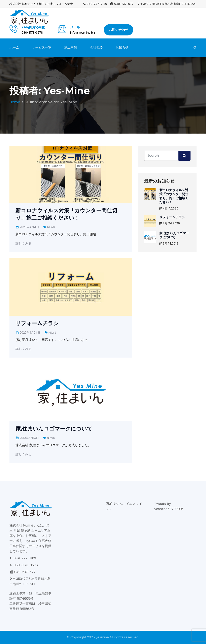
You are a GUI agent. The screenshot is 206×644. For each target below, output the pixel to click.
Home (15, 102)
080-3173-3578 (24, 565)
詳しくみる (24, 243)
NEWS (51, 227)
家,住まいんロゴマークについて (54, 429)
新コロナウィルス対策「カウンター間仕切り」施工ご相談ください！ (174, 196)
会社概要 (96, 47)
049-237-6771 (122, 4)
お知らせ (122, 47)
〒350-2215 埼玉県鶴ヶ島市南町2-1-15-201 (166, 4)
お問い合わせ (118, 30)
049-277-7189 (95, 4)
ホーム (14, 47)
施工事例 (71, 47)
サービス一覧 (42, 47)
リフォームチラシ (37, 323)
